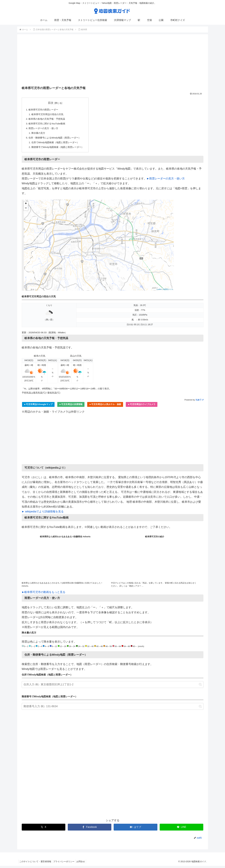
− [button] (26, 210)
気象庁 (199, 402)
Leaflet (159, 291)
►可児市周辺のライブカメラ (142, 406)
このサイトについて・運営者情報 (36, 864)
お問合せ (84, 864)
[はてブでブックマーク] (135, 829)
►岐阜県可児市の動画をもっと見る (44, 594)
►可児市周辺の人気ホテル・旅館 (105, 406)
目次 (53, 103)
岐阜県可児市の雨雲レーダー (45, 110)
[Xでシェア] (44, 829)
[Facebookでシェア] (90, 829)
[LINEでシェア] (181, 829)
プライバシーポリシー (66, 864)
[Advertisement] (113, 61)
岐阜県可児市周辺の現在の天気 (49, 115)
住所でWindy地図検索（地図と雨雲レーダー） (57, 144)
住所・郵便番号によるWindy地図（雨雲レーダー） (56, 139)
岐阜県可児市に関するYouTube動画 (48, 124)
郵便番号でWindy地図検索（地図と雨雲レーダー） (59, 149)
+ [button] (26, 206)
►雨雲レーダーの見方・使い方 (166, 181)
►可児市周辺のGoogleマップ (38, 406)
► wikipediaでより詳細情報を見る (43, 514)
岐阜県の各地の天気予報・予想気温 (48, 120)
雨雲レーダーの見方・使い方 (45, 129)
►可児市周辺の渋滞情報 (71, 406)
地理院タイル (168, 291)
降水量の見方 (39, 134)
